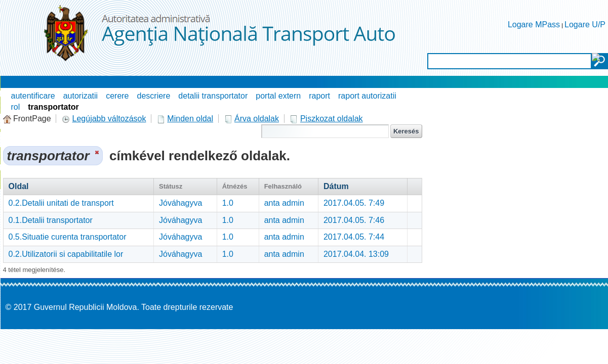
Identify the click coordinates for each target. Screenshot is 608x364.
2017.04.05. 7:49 (354, 203)
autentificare (33, 96)
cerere (117, 96)
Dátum (336, 186)
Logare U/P (585, 25)
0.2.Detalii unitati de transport (61, 203)
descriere (154, 96)
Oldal (19, 186)
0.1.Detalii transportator (51, 220)
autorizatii (80, 96)
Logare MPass (534, 25)
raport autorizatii (367, 96)
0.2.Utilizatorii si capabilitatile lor (66, 254)
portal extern (278, 96)
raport (319, 96)
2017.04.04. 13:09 (356, 254)
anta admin (284, 203)
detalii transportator (213, 96)
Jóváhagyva (180, 203)
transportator (53, 107)
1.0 (228, 203)
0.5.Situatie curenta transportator (68, 237)
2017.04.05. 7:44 (354, 237)
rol (16, 107)
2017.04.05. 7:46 (354, 220)
